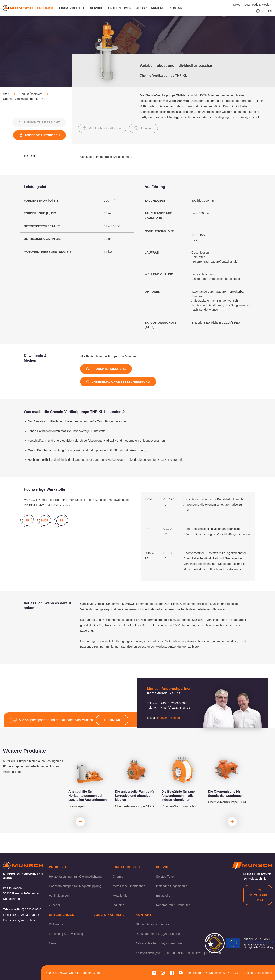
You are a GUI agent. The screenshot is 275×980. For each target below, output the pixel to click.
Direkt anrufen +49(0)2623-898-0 (158, 934)
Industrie (119, 905)
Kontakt (177, 8)
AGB (235, 973)
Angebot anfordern (39, 135)
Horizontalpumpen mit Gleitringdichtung (75, 876)
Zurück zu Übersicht (39, 122)
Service (97, 8)
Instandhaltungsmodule (172, 886)
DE (262, 11)
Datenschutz (217, 973)
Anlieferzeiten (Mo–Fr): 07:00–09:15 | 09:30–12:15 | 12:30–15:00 (179, 953)
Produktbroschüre (106, 369)
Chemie (118, 876)
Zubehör (55, 905)
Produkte (46, 8)
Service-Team (165, 876)
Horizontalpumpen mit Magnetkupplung (75, 886)
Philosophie (57, 924)
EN (270, 11)
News (53, 943)
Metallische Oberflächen (129, 886)
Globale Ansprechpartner (152, 924)
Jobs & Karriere (150, 8)
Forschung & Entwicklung (66, 934)
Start (9, 94)
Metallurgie (120, 895)
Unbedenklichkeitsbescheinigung (118, 381)
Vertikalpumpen (59, 895)
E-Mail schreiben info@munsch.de (159, 943)
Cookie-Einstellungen (258, 973)
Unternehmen (120, 8)
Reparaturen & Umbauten (173, 905)
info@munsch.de (169, 718)
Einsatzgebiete (72, 8)
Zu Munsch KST (258, 895)
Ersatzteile (163, 895)
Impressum (196, 973)
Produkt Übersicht (33, 94)
